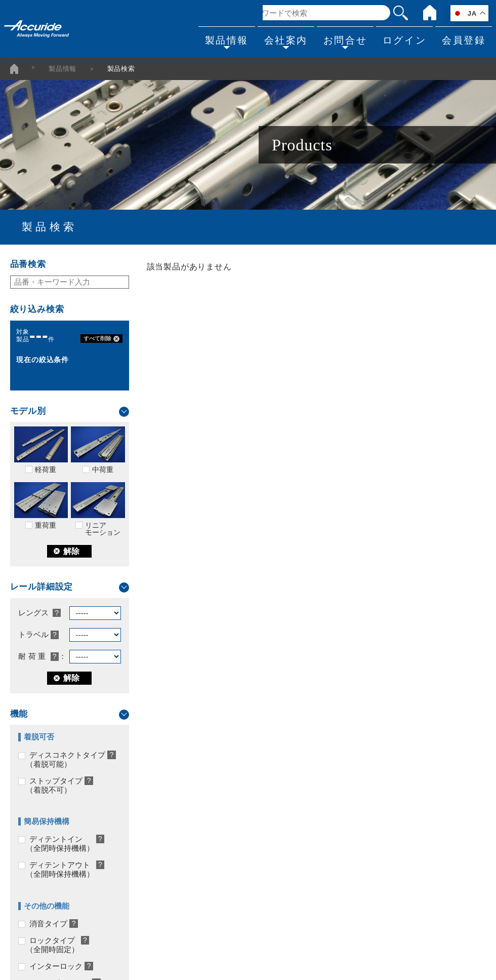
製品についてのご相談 (392, 814)
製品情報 (212, 38)
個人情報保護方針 (231, 871)
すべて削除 (102, 339)
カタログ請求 (377, 795)
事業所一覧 (220, 795)
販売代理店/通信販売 (236, 814)
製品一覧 (28, 853)
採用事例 (28, 833)
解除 (67, 551)
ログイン (399, 38)
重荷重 (41, 505)
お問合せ (337, 38)
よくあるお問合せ (384, 776)
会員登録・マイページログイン (407, 833)
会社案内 (275, 38)
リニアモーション (98, 509)
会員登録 (462, 38)
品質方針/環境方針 (232, 853)
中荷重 (98, 450)
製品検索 (28, 776)
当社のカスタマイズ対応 (54, 795)
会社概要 (216, 776)
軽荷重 (41, 450)
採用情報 (216, 833)
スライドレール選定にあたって (66, 814)
